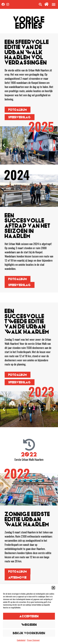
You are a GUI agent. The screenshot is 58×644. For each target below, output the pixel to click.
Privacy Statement (33, 640)
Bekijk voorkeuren (29, 633)
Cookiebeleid (21, 640)
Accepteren (29, 616)
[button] (53, 588)
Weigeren (29, 625)
